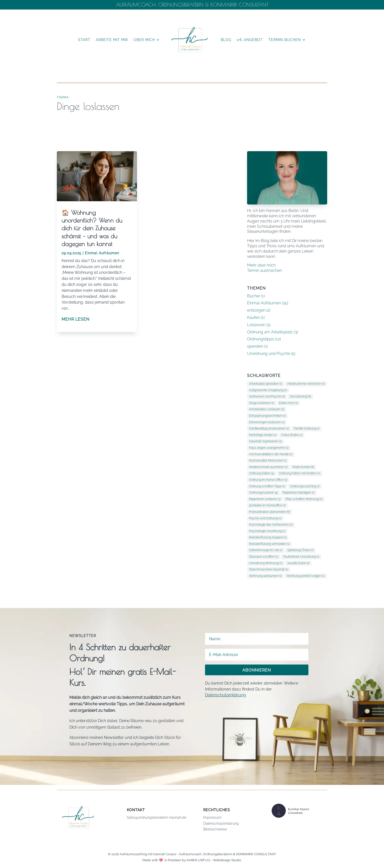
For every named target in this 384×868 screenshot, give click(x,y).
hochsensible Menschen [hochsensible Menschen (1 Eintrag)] (268, 461)
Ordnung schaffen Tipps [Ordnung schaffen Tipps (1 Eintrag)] (267, 486)
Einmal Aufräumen (102, 253)
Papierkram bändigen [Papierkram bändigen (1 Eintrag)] (299, 493)
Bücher (254, 296)
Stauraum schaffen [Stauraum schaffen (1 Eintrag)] (264, 557)
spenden (255, 346)
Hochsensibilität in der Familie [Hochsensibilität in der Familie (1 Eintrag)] (271, 454)
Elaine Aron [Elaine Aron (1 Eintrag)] (289, 403)
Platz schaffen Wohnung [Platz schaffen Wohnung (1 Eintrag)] (304, 499)
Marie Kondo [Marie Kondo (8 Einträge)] (303, 467)
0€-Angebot (250, 40)
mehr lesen (75, 319)
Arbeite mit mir (112, 40)
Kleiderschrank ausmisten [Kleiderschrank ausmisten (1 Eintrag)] (268, 467)
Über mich (144, 40)
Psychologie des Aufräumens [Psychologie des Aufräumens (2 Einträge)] (271, 525)
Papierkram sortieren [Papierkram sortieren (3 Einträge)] (265, 499)
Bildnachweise (215, 829)
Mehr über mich (261, 265)
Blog (226, 40)
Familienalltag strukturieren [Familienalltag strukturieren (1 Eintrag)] (269, 428)
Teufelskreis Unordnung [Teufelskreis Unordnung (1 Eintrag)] (301, 557)
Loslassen (256, 325)
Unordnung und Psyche (269, 354)
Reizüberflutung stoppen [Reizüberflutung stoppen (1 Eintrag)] (268, 537)
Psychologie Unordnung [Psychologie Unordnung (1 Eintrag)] (267, 531)
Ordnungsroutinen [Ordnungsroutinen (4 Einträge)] (263, 493)
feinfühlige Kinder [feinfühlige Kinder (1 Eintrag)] (263, 435)
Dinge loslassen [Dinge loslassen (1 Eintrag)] (262, 403)
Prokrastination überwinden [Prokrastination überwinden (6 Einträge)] (269, 512)
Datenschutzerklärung (225, 695)
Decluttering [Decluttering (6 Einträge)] (300, 396)
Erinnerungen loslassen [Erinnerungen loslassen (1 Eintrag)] (267, 422)
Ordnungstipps (261, 339)
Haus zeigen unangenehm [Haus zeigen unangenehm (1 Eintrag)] (269, 448)
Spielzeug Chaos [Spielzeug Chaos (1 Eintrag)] (300, 550)
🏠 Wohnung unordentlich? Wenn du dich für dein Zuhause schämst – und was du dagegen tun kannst (92, 228)
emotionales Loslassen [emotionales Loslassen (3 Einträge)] (267, 409)
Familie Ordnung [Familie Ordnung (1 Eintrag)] (307, 428)
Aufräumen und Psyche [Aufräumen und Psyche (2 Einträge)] (267, 396)
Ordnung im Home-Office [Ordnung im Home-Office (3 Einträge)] (268, 480)
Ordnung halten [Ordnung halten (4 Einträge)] (262, 473)
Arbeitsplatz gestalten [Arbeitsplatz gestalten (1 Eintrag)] (266, 384)
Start (84, 40)
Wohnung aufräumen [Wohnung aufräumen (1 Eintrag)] (265, 576)
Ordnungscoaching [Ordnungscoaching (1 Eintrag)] (305, 486)
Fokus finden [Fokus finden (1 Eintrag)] (292, 435)
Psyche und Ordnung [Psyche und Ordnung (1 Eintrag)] (265, 518)
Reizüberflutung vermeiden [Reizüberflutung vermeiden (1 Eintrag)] (269, 544)
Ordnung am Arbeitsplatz (270, 332)
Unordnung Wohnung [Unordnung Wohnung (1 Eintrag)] (266, 563)
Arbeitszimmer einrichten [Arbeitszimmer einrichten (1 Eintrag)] (306, 384)
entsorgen (256, 310)
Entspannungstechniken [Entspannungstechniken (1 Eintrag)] (267, 416)
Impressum (212, 817)
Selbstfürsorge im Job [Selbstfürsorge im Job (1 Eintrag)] (266, 550)
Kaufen (253, 317)
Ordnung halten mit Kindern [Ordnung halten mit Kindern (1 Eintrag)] (300, 473)
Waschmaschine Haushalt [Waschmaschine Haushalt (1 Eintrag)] (269, 569)
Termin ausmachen (264, 270)
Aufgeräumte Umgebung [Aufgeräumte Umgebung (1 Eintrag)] (268, 390)
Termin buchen (285, 40)
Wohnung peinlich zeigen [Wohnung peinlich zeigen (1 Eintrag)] (306, 576)
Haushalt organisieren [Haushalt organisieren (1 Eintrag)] (265, 441)
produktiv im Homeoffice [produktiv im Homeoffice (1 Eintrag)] (267, 505)
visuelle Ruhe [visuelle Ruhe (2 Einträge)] (298, 563)
